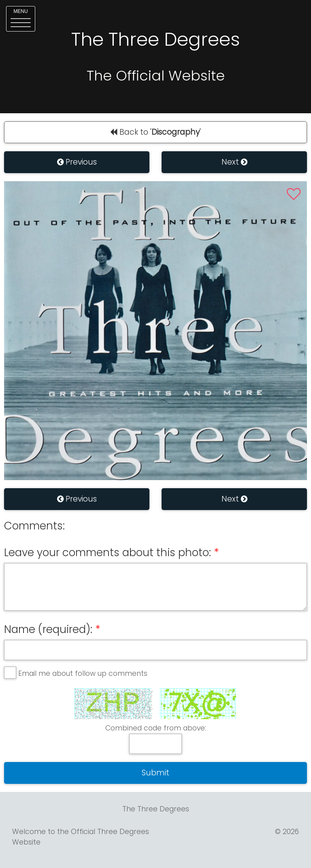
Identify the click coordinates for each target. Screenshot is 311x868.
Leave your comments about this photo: (108, 553)
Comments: (34, 526)
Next (234, 162)
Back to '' (155, 132)
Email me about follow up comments (83, 673)
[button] (21, 19)
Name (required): (48, 629)
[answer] (155, 744)
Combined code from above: (156, 728)
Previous (77, 162)
